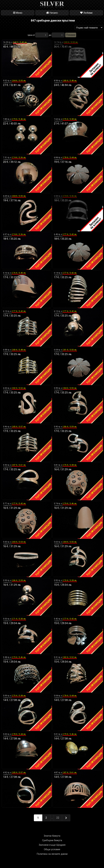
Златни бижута (52, 836)
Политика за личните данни (52, 854)
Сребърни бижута (52, 840)
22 (58, 818)
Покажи (71, 35)
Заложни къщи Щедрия (52, 845)
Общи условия (52, 849)
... (52, 818)
